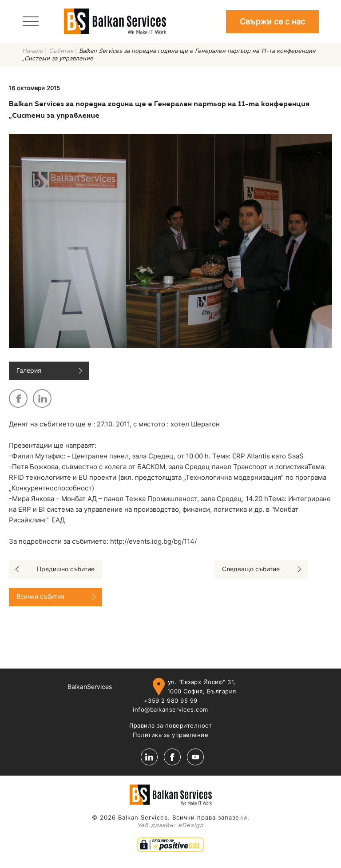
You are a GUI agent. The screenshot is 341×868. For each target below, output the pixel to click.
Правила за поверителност (170, 725)
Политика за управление (170, 735)
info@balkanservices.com (170, 709)
